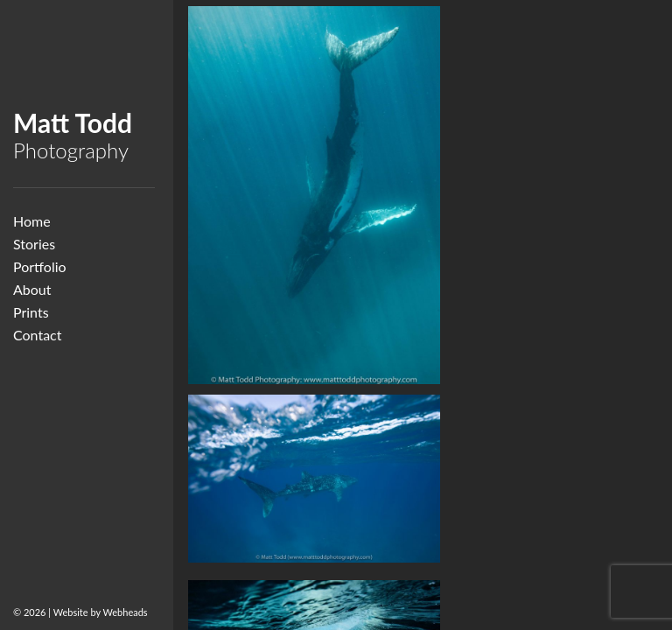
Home (32, 221)
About (32, 289)
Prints (31, 312)
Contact (37, 335)
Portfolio (40, 266)
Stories (34, 244)
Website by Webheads (101, 612)
